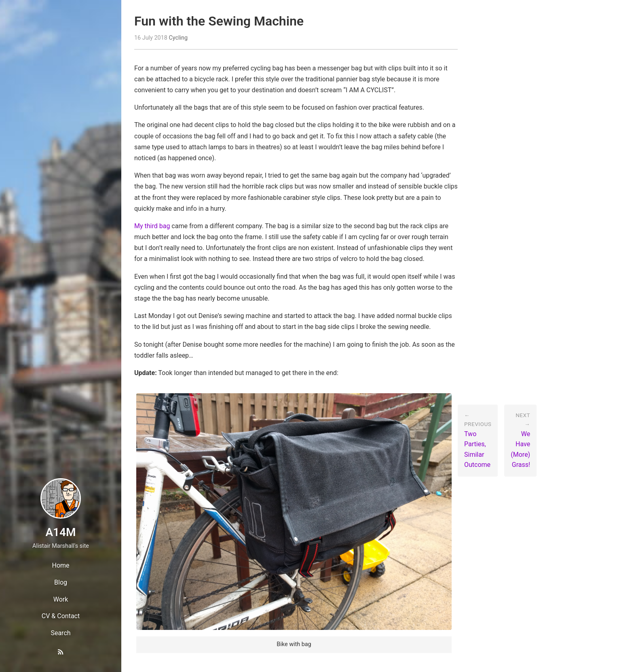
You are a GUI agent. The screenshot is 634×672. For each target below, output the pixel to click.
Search (60, 633)
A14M (60, 532)
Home (60, 565)
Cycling (178, 38)
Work (61, 599)
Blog (61, 582)
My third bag (152, 226)
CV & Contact (61, 616)
